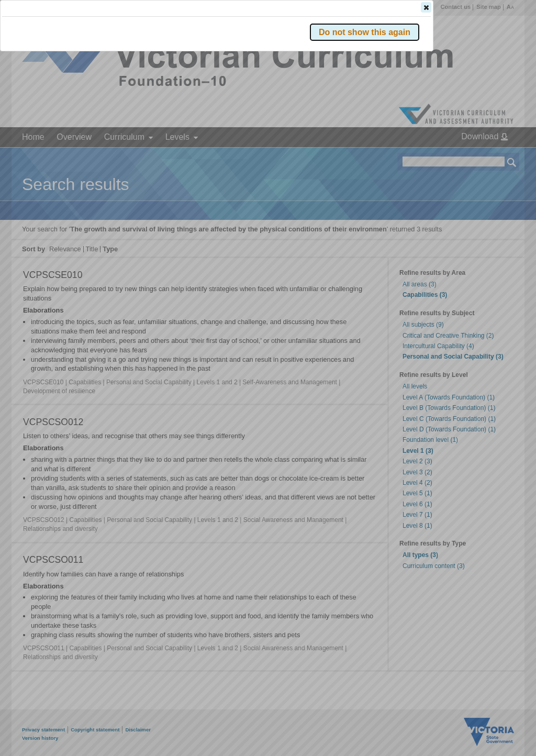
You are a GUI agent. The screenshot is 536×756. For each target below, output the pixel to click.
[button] (494, 157)
